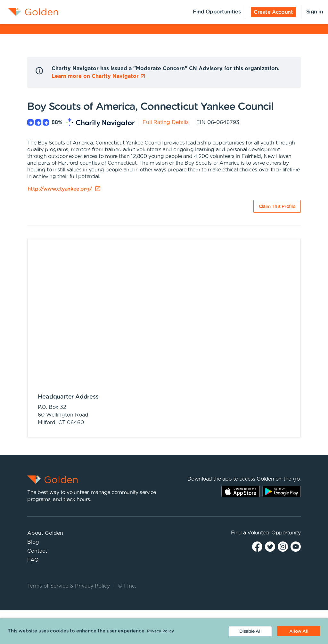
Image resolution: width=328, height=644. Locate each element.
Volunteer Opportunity (274, 533)
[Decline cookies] (250, 631)
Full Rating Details (166, 122)
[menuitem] (29, 12)
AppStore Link (241, 491)
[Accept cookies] (299, 631)
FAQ (33, 560)
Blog (33, 542)
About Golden (45, 533)
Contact (37, 551)
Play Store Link (282, 491)
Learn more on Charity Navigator (98, 76)
